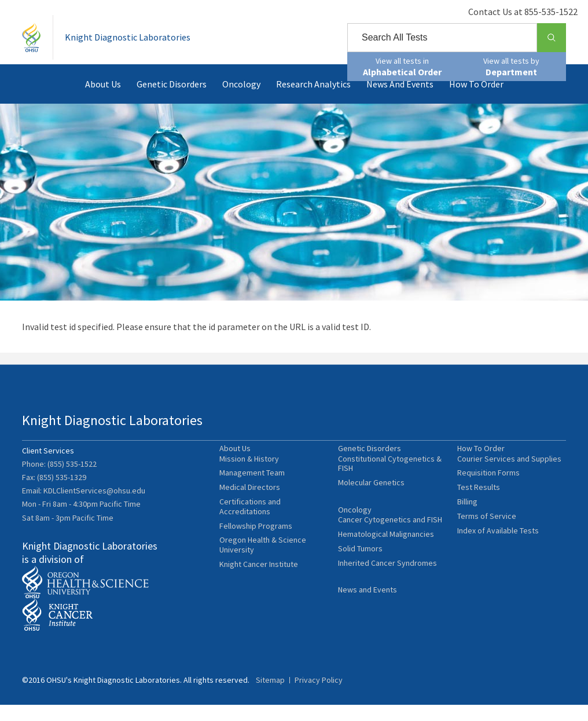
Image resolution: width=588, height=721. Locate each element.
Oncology (241, 101)
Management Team (252, 494)
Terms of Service (487, 537)
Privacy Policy (319, 696)
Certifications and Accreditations (250, 528)
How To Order (476, 101)
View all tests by (511, 67)
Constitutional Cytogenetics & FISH (390, 485)
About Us (103, 101)
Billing (467, 523)
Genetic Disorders (172, 101)
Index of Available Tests (498, 552)
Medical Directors (250, 508)
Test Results (479, 508)
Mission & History (249, 480)
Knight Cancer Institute (259, 585)
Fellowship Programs (256, 547)
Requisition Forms (488, 494)
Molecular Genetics (371, 504)
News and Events (400, 101)
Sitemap (270, 696)
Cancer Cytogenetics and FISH (390, 545)
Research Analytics (313, 101)
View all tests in (402, 67)
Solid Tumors (360, 574)
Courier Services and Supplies (509, 480)
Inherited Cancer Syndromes (387, 588)
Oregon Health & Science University (263, 566)
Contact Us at (511, 12)
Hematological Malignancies (386, 560)
